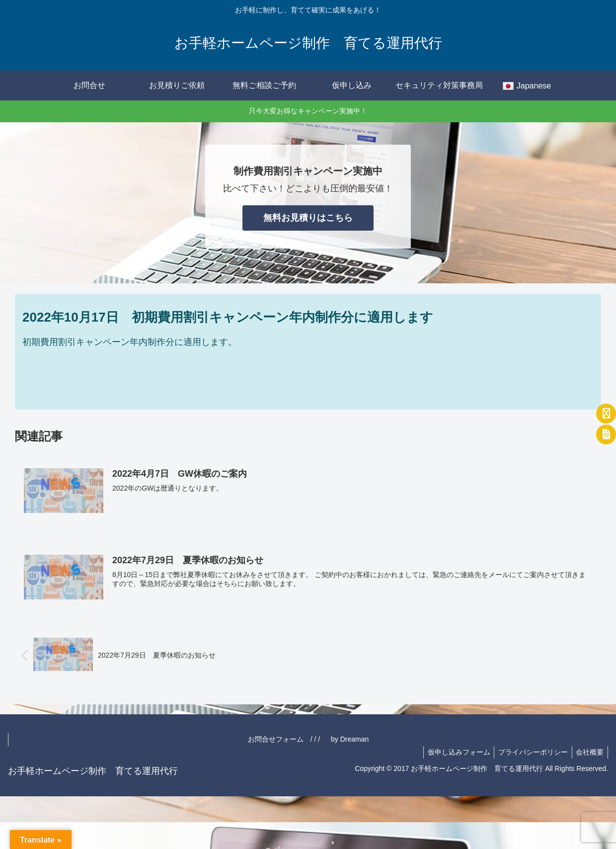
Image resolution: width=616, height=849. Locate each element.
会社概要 (589, 752)
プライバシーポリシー (530, 752)
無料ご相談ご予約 (264, 85)
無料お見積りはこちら (308, 218)
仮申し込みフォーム (453, 752)
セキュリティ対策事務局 (439, 85)
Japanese (527, 86)
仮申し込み (352, 85)
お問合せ (89, 85)
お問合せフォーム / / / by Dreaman (428, 739)
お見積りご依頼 (177, 85)
